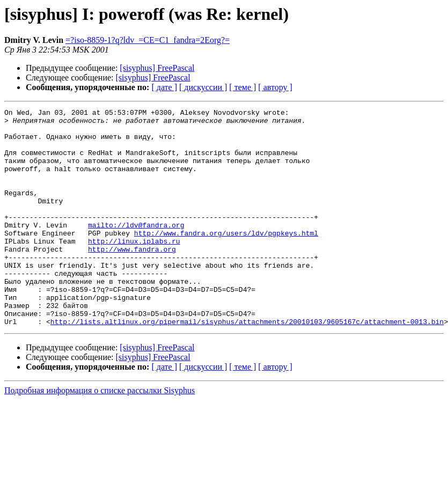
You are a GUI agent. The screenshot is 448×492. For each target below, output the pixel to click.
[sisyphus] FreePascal (157, 68)
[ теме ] (243, 87)
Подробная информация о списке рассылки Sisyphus (100, 434)
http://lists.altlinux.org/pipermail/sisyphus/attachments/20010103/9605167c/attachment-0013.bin (247, 365)
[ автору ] (275, 87)
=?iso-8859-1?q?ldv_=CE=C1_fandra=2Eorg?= (148, 40)
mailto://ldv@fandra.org (136, 249)
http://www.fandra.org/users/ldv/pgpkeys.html (226, 259)
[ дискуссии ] (203, 87)
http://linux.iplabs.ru (134, 268)
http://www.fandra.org (132, 278)
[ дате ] (164, 87)
